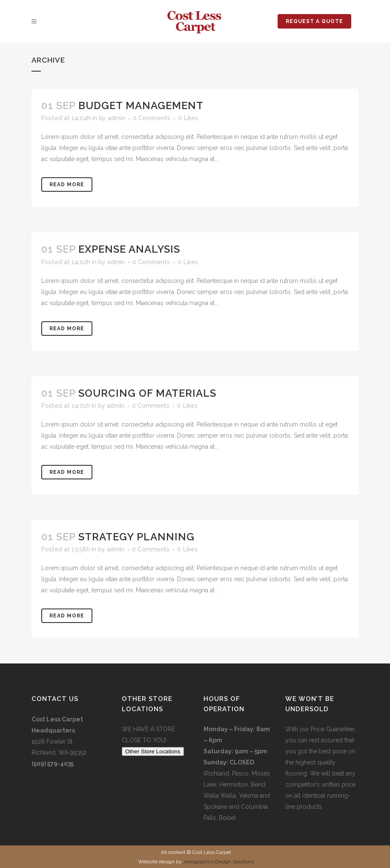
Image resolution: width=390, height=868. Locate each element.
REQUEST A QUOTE (314, 21)
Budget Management (141, 105)
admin (116, 118)
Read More (67, 185)
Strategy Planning (136, 537)
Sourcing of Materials (147, 393)
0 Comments (152, 118)
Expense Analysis (129, 249)
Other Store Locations (153, 751)
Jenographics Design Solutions (218, 862)
